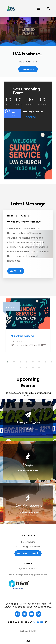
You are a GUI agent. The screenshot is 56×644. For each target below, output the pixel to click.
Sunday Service (23, 336)
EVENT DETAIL (31, 117)
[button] (38, 9)
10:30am (38, 622)
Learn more (28, 69)
